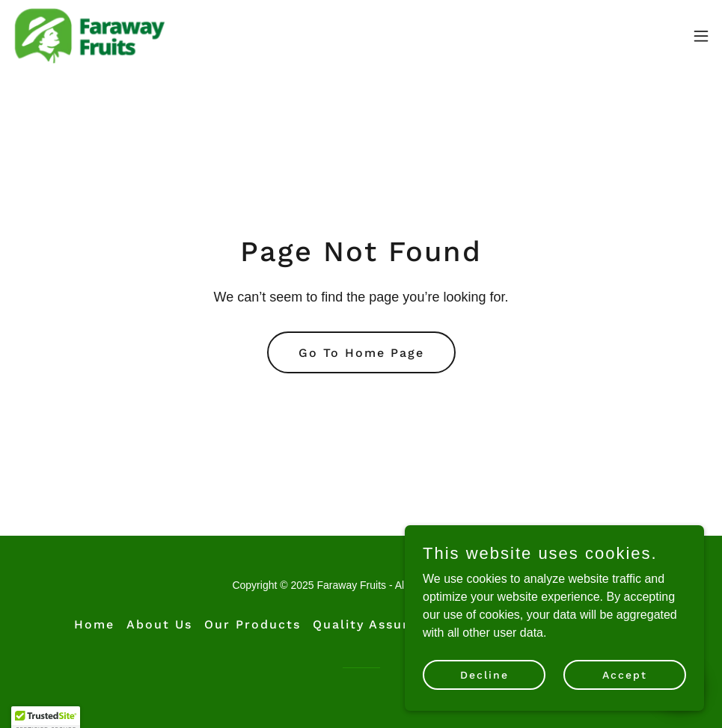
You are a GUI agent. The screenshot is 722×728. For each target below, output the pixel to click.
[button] (701, 36)
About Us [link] (159, 624)
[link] (90, 36)
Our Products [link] (253, 624)
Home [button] (94, 624)
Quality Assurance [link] (378, 624)
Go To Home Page (361, 353)
